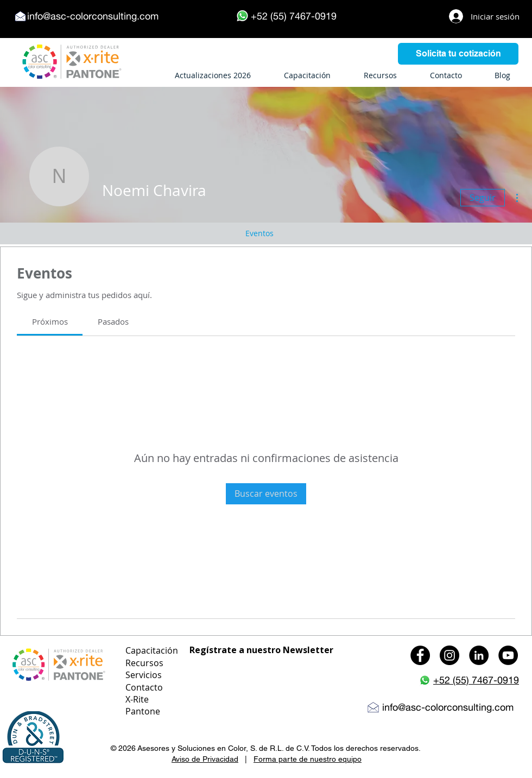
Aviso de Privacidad (205, 759)
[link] (50, 321)
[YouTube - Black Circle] (508, 655)
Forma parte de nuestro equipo (308, 759)
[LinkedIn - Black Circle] (479, 655)
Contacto (144, 687)
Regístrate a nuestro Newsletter (261, 650)
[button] (33, 738)
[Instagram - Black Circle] (449, 655)
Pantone (143, 711)
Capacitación (152, 650)
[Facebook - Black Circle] (420, 655)
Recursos (144, 663)
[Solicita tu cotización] (458, 54)
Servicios (144, 675)
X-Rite (137, 699)
